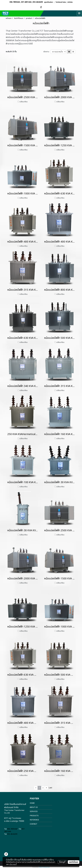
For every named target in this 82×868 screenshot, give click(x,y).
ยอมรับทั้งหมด (74, 862)
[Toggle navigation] (79, 13)
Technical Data (61, 2)
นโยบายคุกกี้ (13, 864)
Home (32, 803)
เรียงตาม (47, 52)
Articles (70, 2)
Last (50, 788)
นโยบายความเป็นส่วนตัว (48, 862)
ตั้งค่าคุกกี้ (62, 862)
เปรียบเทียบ (23, 102)
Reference (34, 820)
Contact (33, 824)
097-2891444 (26, 2)
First (32, 788)
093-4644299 (38, 2)
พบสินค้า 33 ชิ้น (11, 52)
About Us (34, 807)
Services (34, 811)
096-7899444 (15, 2)
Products (34, 816)
